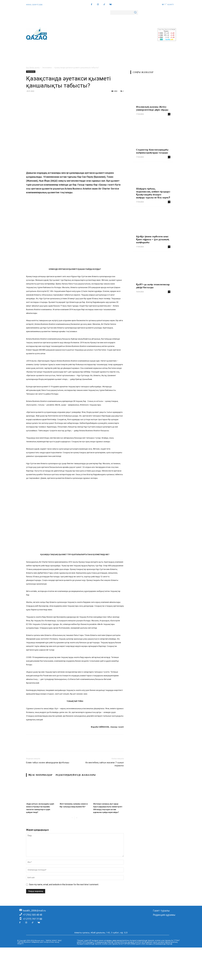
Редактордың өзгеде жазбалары (76, 775)
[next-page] (77, 818)
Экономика (47, 68)
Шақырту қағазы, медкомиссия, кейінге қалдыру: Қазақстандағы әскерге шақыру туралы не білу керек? (153, 193)
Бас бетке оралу (33, 68)
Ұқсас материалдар (40, 775)
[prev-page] (72, 818)
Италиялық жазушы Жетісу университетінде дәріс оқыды (152, 108)
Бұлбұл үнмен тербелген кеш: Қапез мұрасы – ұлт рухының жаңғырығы (152, 239)
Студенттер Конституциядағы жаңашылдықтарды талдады (152, 151)
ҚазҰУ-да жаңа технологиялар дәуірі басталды (153, 286)
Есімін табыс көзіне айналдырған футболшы (48, 763)
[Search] (135, 13)
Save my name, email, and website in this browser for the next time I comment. (64, 885)
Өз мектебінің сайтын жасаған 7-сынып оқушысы (105, 764)
